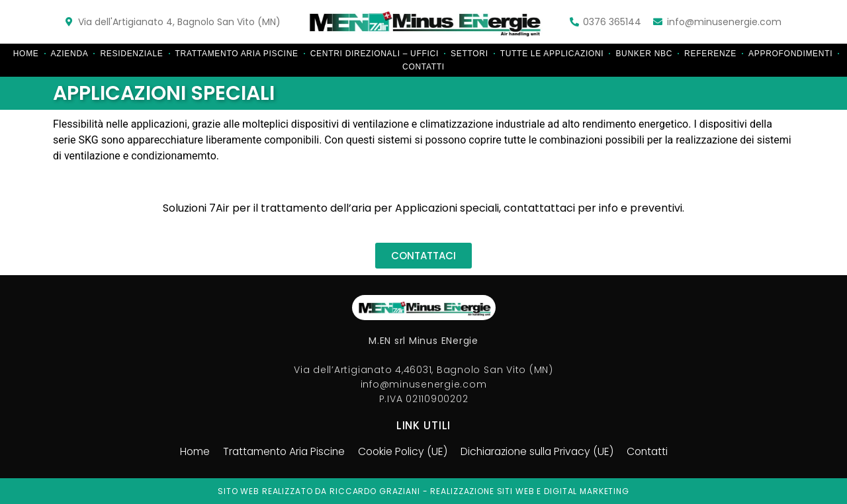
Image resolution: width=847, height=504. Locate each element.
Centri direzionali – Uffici (375, 54)
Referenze (710, 54)
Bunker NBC (644, 54)
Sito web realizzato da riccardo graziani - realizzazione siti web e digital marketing (423, 491)
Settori (469, 54)
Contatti (423, 67)
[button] (423, 256)
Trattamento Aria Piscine (237, 54)
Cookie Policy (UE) (401, 452)
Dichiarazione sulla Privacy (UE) (539, 452)
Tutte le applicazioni (552, 54)
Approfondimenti (790, 54)
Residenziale (131, 54)
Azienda (70, 54)
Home (26, 54)
